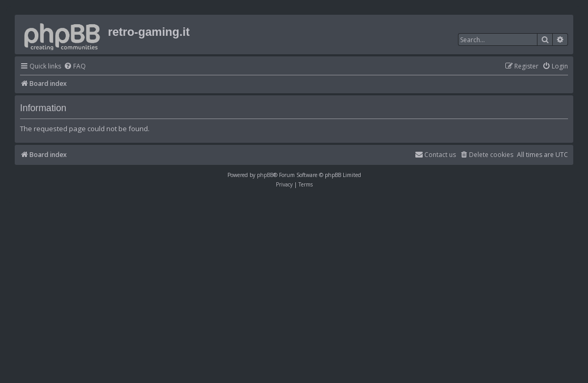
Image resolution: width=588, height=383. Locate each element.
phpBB (265, 175)
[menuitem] (75, 67)
